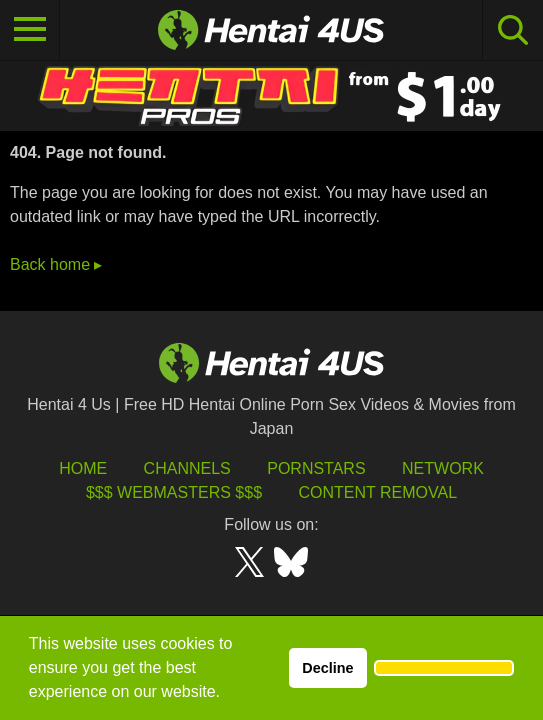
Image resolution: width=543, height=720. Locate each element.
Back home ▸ (56, 264)
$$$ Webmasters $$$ (174, 492)
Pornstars (316, 468)
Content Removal (377, 492)
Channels (187, 468)
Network (443, 468)
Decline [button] (327, 668)
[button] (444, 668)
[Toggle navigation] (30, 30)
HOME (83, 468)
